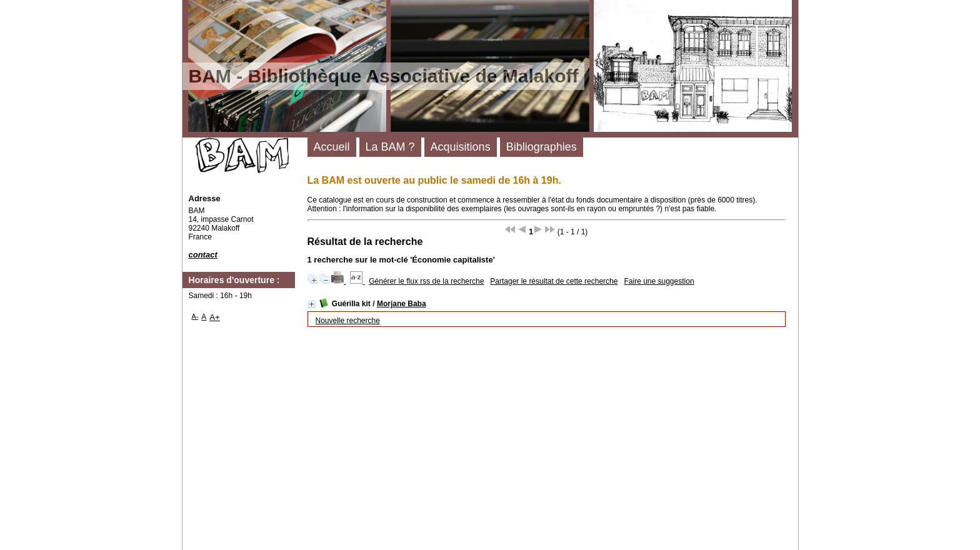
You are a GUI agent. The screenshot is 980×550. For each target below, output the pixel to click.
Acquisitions (461, 147)
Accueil (332, 147)
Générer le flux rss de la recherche (426, 281)
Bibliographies (542, 147)
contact (203, 255)
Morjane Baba (402, 304)
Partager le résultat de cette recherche (554, 281)
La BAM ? (390, 147)
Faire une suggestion (659, 281)
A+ (215, 317)
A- (195, 316)
